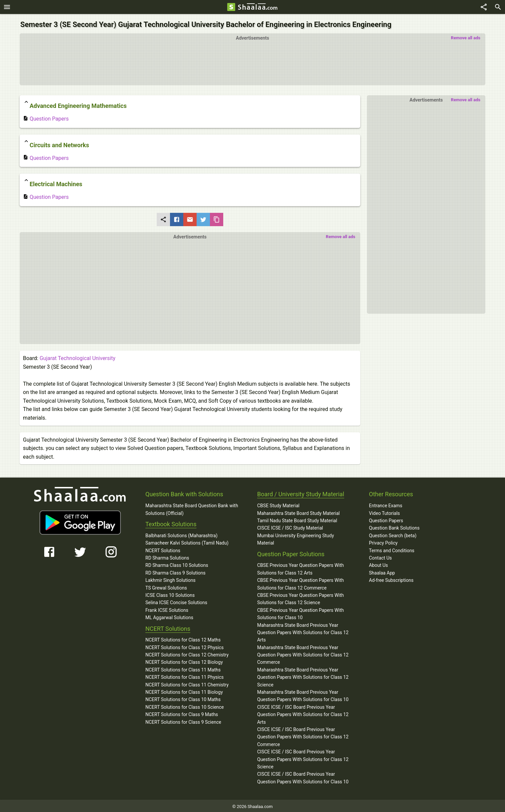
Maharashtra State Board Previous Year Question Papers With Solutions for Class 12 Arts (303, 631)
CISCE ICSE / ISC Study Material (290, 526)
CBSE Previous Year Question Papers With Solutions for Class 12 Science (301, 597)
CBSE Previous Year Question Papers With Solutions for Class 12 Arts (301, 567)
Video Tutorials (384, 511)
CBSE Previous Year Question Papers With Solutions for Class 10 (301, 612)
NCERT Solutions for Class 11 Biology (184, 690)
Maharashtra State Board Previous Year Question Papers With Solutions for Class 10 (303, 694)
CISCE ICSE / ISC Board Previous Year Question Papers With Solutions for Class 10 (303, 776)
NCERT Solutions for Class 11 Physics (184, 675)
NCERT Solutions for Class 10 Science (185, 705)
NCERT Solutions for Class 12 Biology (184, 660)
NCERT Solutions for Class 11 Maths (183, 668)
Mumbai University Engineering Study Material (296, 538)
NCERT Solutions (163, 549)
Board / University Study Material (301, 492)
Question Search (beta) (393, 534)
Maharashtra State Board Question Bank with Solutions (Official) (192, 508)
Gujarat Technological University (78, 357)
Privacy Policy (383, 541)
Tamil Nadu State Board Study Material (297, 519)
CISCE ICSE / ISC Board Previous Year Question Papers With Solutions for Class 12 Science (303, 758)
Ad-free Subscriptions (391, 579)
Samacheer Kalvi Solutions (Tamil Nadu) (187, 541)
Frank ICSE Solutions (167, 609)
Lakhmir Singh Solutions (170, 579)
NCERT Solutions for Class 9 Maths (182, 713)
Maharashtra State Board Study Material (298, 511)
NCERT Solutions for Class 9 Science (183, 720)
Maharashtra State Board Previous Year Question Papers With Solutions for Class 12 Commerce (303, 653)
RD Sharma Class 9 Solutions (175, 571)
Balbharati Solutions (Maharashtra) (181, 534)
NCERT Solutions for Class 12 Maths (183, 638)
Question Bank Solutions (394, 526)
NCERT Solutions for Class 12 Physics (184, 645)
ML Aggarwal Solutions (169, 616)
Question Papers (46, 117)
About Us (378, 564)
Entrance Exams (386, 504)
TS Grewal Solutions (166, 586)
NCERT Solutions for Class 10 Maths (183, 698)
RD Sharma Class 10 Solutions (177, 564)
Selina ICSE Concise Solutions (176, 601)
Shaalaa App (382, 571)
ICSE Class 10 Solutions (170, 594)
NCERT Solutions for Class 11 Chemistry (187, 683)
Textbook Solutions (171, 522)
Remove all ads (466, 36)
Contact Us (380, 556)
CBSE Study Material (278, 504)
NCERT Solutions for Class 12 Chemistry (187, 653)
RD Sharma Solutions (167, 556)
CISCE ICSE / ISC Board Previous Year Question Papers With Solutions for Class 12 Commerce (303, 735)
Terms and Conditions (392, 549)
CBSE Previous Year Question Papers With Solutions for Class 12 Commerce (301, 582)
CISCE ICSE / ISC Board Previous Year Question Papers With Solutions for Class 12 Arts (303, 713)
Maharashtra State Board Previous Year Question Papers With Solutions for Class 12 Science (303, 676)
